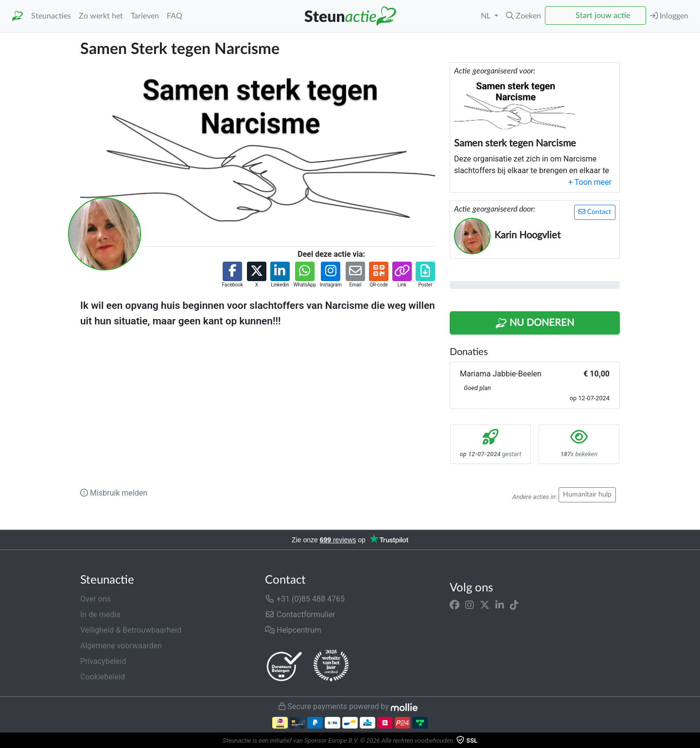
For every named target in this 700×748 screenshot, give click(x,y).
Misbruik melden (114, 493)
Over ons (96, 599)
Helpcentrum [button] (293, 630)
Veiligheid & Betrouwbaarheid (131, 630)
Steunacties (51, 16)
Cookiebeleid (103, 677)
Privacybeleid (103, 661)
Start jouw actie (603, 16)
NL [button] (487, 16)
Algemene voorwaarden (121, 646)
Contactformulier (300, 614)
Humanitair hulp (587, 495)
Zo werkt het (101, 16)
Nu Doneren (535, 323)
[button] (524, 16)
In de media (100, 614)
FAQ (175, 16)
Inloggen (669, 16)
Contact (595, 212)
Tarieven (145, 16)
